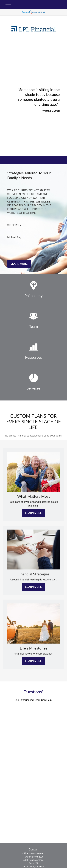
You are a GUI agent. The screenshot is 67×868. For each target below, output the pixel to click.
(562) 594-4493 (37, 853)
